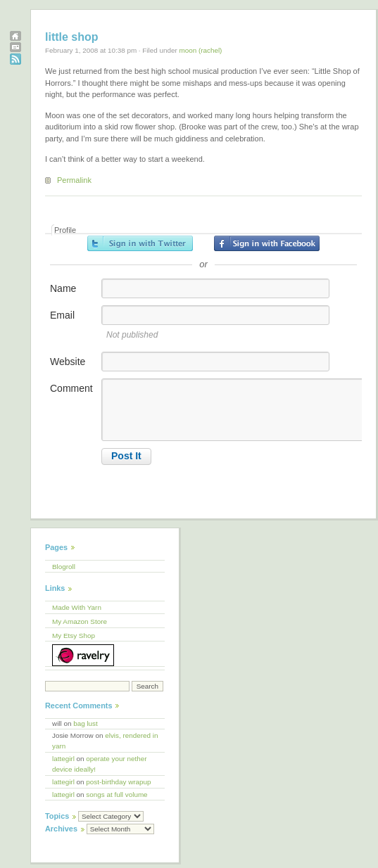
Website (68, 362)
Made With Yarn (77, 607)
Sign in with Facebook (267, 243)
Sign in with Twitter (140, 243)
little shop (72, 37)
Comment (71, 388)
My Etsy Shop (74, 636)
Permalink (74, 180)
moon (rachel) (200, 50)
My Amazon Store (80, 621)
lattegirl (63, 759)
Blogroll (64, 567)
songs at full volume (116, 794)
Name (63, 288)
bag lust (86, 723)
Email (62, 315)
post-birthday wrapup (118, 782)
